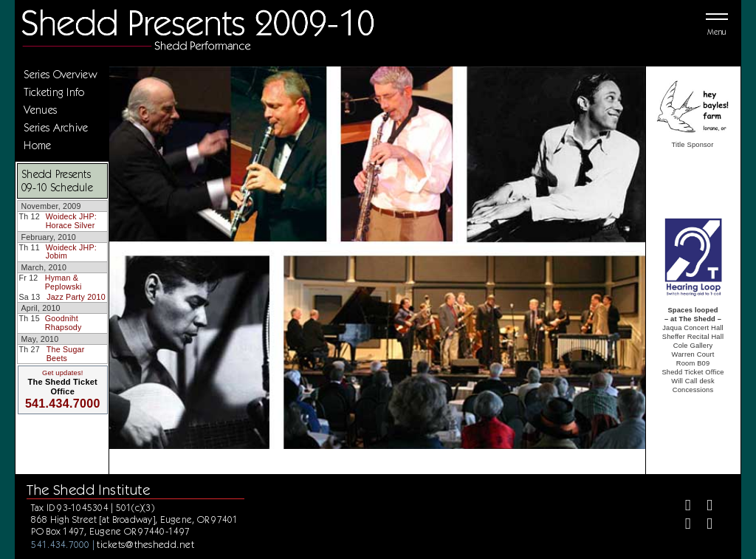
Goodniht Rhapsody (63, 323)
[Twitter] (703, 507)
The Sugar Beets (66, 354)
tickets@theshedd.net (145, 544)
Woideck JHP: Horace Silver (71, 221)
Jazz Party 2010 (76, 297)
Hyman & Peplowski (63, 282)
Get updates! (63, 373)
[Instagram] (682, 525)
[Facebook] (682, 507)
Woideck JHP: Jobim (71, 252)
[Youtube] (703, 525)
